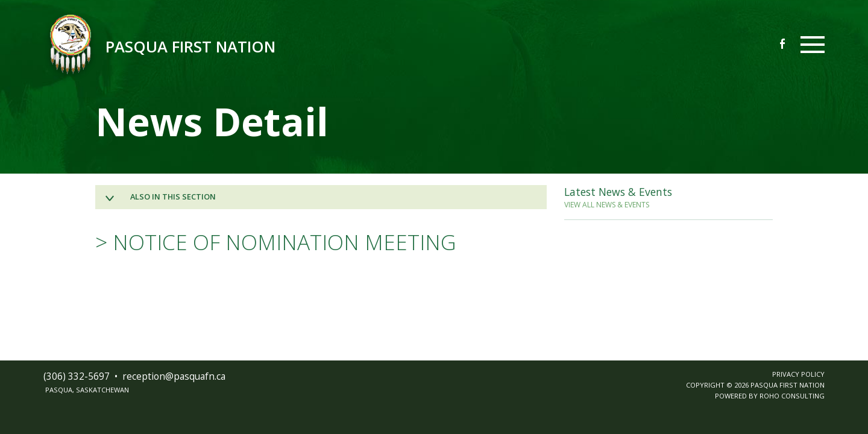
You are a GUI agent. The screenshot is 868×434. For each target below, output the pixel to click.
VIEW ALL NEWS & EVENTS (607, 205)
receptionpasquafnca (174, 376)
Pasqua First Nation (190, 47)
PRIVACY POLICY (798, 374)
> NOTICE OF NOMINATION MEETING (276, 242)
